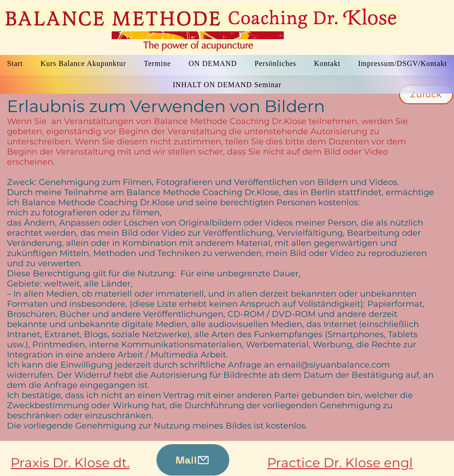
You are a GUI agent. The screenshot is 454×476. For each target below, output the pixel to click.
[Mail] (193, 460)
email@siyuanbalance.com (333, 365)
